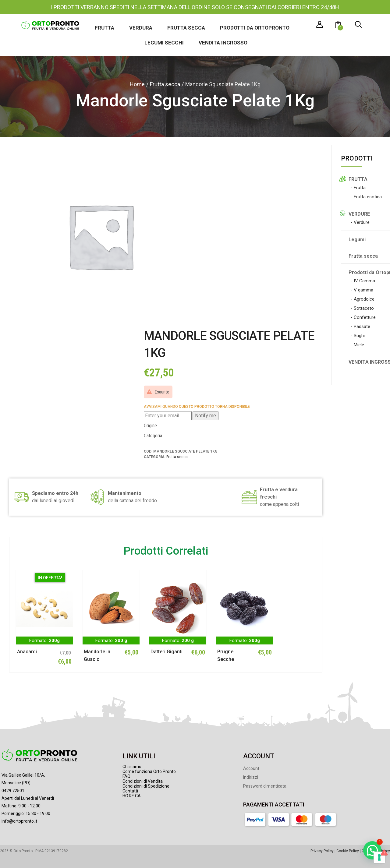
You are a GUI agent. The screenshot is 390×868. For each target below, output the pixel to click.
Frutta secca (186, 28)
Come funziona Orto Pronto (149, 771)
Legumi (357, 240)
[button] (339, 25)
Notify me (206, 416)
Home (137, 84)
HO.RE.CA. (132, 796)
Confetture (365, 317)
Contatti (130, 791)
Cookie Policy (348, 851)
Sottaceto (364, 308)
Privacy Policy (322, 851)
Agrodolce (364, 299)
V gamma (363, 290)
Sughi (359, 336)
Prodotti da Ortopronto (255, 28)
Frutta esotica (368, 197)
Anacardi (27, 652)
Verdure (362, 222)
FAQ (126, 776)
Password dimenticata (265, 786)
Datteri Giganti (167, 652)
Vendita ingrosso (223, 43)
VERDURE (359, 214)
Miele (359, 345)
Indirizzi (251, 777)
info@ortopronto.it (19, 821)
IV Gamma (364, 281)
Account (251, 768)
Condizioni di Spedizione (146, 786)
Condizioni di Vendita (143, 781)
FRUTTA (358, 179)
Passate (362, 326)
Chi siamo (132, 767)
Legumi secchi (164, 43)
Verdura (141, 28)
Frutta (105, 28)
